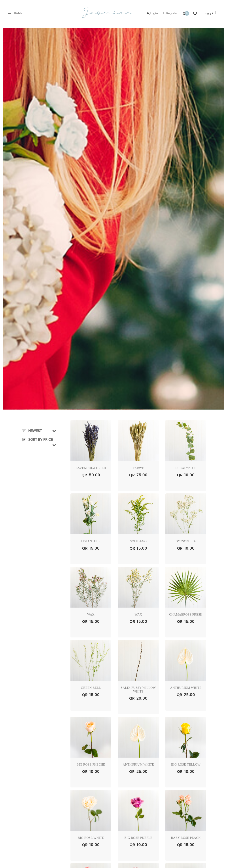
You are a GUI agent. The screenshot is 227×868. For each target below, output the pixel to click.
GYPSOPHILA (186, 541)
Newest (32, 431)
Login (152, 13)
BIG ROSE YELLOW (186, 765)
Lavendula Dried (91, 468)
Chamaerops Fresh (186, 615)
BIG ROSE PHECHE (91, 765)
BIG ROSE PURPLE (138, 838)
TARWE (138, 468)
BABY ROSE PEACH (186, 838)
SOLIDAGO (138, 541)
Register (172, 13)
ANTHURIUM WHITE (186, 688)
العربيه (210, 13)
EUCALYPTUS (186, 468)
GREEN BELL (91, 688)
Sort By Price (37, 440)
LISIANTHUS (91, 541)
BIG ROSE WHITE (91, 838)
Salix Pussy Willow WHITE (138, 690)
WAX (91, 615)
